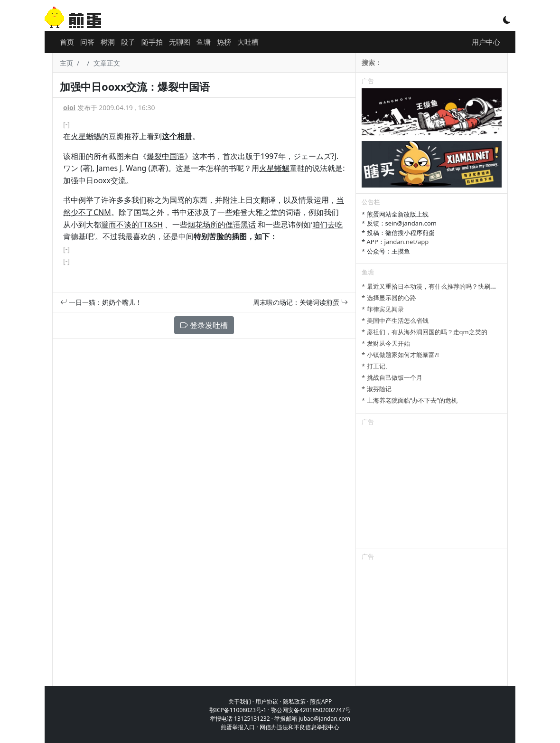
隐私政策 (294, 701)
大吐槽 (248, 42)
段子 (128, 42)
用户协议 (267, 701)
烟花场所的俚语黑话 (222, 225)
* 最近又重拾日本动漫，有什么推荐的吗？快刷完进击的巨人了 (448, 286)
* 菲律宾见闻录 (383, 309)
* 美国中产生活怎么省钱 (395, 320)
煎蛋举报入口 (238, 727)
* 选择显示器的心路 (389, 298)
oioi (69, 108)
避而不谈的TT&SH (132, 225)
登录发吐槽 (204, 325)
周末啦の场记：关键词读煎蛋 (300, 302)
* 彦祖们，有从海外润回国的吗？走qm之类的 (425, 332)
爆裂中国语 (166, 156)
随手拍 (152, 42)
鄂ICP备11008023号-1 (238, 710)
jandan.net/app (407, 242)
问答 (87, 42)
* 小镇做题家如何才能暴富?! (400, 355)
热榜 (224, 42)
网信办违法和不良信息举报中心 (299, 727)
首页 (67, 42)
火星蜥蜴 (86, 136)
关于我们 (240, 701)
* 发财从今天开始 (386, 343)
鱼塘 (204, 42)
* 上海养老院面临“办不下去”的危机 (410, 400)
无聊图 (180, 42)
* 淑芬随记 (377, 389)
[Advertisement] (432, 489)
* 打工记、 (377, 366)
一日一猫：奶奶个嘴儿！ (101, 302)
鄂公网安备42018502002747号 (311, 710)
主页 (66, 63)
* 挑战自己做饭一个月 (392, 377)
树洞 (108, 42)
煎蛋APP (321, 701)
